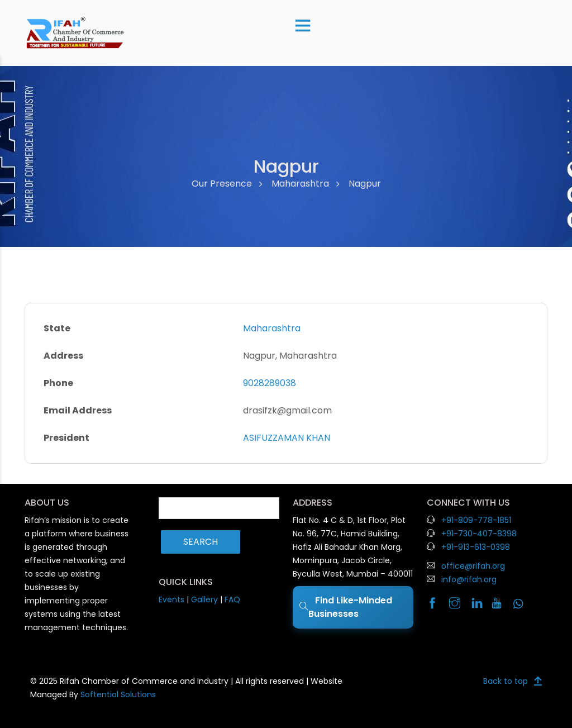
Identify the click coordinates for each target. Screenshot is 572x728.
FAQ (232, 599)
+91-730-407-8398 (479, 534)
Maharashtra (300, 184)
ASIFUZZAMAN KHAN (287, 438)
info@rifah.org (469, 579)
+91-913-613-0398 (476, 547)
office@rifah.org (473, 566)
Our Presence (222, 184)
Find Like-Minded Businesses (346, 607)
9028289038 (270, 383)
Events (171, 599)
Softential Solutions (118, 694)
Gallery (204, 599)
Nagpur (365, 184)
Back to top (506, 681)
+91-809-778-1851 (476, 520)
